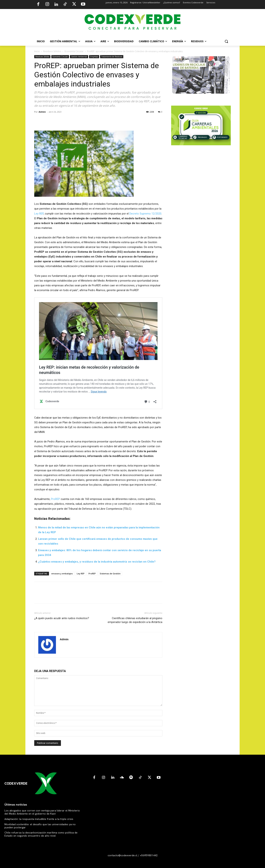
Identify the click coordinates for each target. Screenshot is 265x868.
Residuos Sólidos (52, 51)
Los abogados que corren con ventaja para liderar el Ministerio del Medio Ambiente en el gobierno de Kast (42, 812)
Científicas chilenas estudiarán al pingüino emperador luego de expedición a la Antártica (135, 620)
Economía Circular (74, 51)
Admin (42, 112)
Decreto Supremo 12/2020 (145, 214)
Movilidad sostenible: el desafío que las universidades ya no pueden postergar (40, 826)
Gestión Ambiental (79, 57)
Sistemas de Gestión (110, 573)
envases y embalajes (62, 573)
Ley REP (39, 214)
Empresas (94, 57)
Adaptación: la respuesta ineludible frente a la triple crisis (39, 819)
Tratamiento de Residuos (112, 57)
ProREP (55, 499)
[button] (226, 41)
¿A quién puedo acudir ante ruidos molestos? (62, 618)
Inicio (37, 51)
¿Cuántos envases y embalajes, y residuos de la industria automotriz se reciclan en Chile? (97, 562)
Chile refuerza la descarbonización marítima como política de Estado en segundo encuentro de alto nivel (41, 834)
